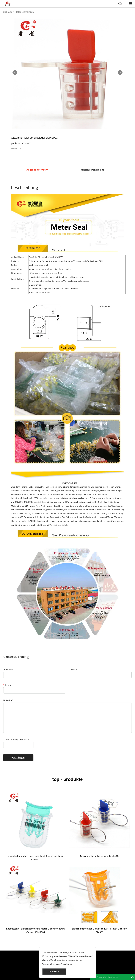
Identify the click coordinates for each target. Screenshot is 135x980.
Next (120, 73)
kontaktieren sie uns (92, 170)
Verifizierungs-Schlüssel (16, 739)
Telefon (8, 685)
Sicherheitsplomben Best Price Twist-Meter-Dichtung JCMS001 (35, 858)
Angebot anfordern (37, 170)
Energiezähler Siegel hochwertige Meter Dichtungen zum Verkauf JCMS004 (35, 930)
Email (73, 669)
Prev (15, 73)
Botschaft (8, 700)
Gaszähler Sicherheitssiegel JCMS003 (100, 856)
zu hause (8, 12)
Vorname (8, 669)
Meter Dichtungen (24, 12)
